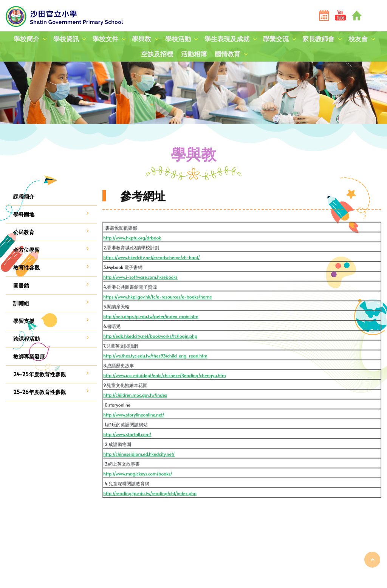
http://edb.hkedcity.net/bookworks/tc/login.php (150, 351)
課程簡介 (24, 196)
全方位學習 (26, 250)
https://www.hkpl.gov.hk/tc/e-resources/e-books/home (157, 311)
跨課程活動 (26, 339)
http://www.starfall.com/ (127, 449)
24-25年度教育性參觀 (39, 374)
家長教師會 (319, 39)
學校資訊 (65, 39)
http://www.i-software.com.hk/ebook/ (140, 292)
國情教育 (228, 54)
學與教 (142, 39)
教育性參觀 (26, 268)
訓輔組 (21, 303)
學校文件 (105, 39)
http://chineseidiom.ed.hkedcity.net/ (139, 469)
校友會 (359, 39)
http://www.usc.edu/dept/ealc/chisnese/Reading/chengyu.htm (165, 390)
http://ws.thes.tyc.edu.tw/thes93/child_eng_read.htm (155, 370)
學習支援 (24, 321)
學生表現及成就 (227, 39)
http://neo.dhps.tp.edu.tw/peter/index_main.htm (151, 331)
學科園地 (24, 214)
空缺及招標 (157, 54)
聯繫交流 (276, 39)
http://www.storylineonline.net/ (134, 429)
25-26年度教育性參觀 (39, 392)
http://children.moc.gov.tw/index (135, 410)
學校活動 (178, 39)
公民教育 (24, 232)
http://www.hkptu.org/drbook (132, 252)
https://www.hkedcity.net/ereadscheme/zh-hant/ (152, 272)
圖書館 (21, 285)
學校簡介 (26, 39)
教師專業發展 (29, 356)
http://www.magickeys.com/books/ (138, 488)
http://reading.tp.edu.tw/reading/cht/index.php (150, 508)
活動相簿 (194, 54)
